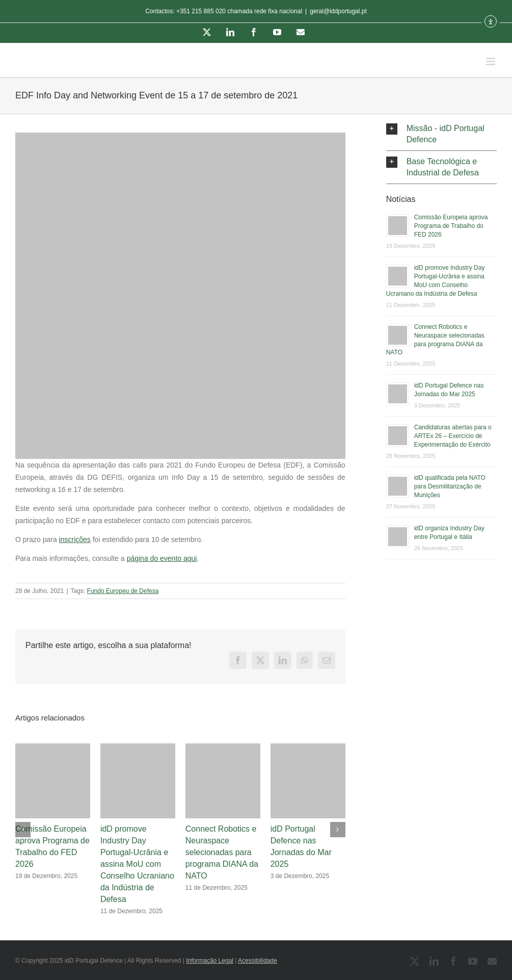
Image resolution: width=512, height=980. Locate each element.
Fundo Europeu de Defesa (123, 591)
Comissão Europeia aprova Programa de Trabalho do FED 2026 (451, 226)
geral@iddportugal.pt (338, 11)
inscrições (75, 539)
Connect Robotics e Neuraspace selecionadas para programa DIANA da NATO (222, 852)
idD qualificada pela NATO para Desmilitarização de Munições (450, 486)
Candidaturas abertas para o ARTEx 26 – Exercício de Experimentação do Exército (453, 436)
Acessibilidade (258, 961)
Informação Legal (210, 961)
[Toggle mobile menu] (491, 61)
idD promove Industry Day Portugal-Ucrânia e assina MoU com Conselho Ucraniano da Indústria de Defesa (137, 864)
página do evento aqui (162, 558)
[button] (441, 134)
